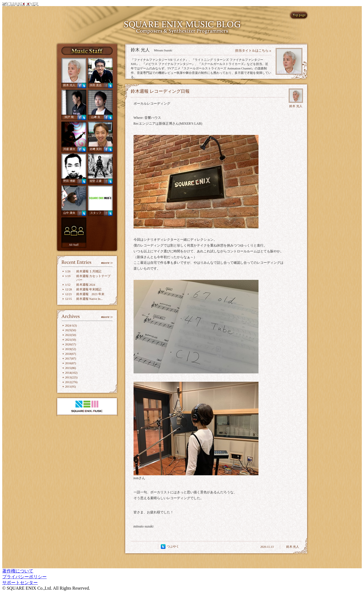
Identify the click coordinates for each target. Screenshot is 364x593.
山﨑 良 (96, 117)
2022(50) (71, 335)
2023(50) (71, 330)
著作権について (18, 571)
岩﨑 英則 (96, 149)
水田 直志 (96, 85)
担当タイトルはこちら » (253, 51)
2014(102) (71, 373)
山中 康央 (69, 213)
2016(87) (71, 363)
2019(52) (71, 349)
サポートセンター (20, 583)
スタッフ (96, 213)
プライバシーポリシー (24, 577)
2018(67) (71, 354)
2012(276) (71, 382)
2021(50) (71, 340)
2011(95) (71, 386)
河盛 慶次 (69, 149)
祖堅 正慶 (96, 181)
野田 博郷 (69, 181)
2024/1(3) (71, 325)
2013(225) (71, 377)
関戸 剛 (69, 117)
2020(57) (71, 344)
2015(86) (71, 368)
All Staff (74, 245)
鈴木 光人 (69, 85)
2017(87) (71, 358)
